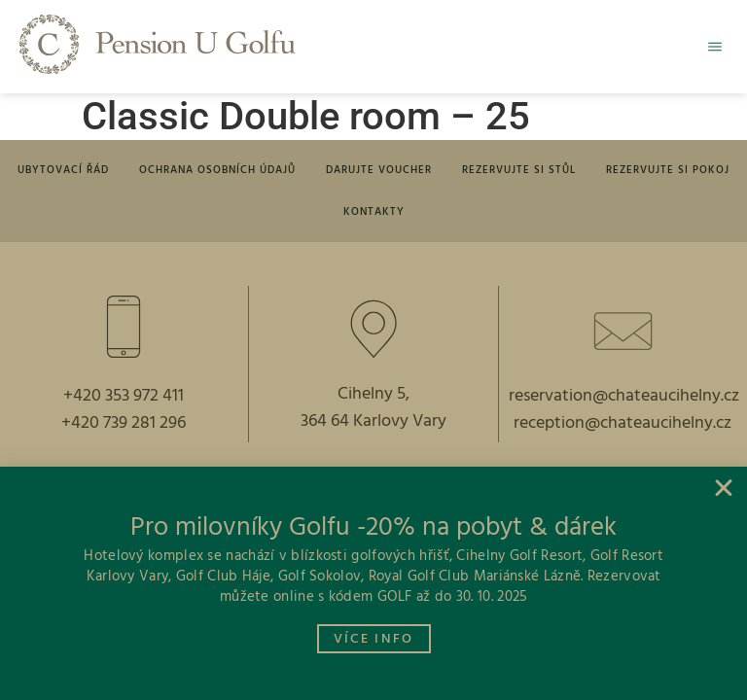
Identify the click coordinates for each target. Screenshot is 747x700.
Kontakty (374, 217)
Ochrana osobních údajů (222, 172)
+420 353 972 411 (124, 403)
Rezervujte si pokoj (658, 172)
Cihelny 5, (373, 401)
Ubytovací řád (73, 172)
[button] (710, 47)
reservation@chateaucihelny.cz (624, 403)
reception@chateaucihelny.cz (622, 430)
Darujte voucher (379, 172)
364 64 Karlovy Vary (373, 428)
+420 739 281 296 (124, 430)
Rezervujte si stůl (514, 172)
